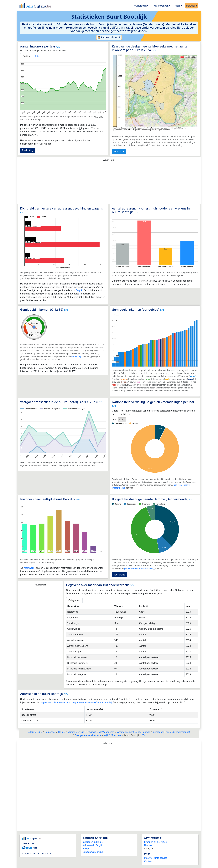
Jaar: (114, 420)
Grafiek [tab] (26, 56)
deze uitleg (76, 356)
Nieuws (148, 845)
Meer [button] (177, 6)
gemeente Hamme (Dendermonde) (139, 568)
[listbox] (122, 420)
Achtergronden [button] (161, 6)
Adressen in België (93, 845)
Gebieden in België (93, 842)
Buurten (118, 151)
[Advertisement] (109, 183)
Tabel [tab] (38, 56)
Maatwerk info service (156, 858)
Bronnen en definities (155, 842)
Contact (148, 861)
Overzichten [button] (140, 6)
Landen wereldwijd (93, 852)
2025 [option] (121, 420)
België (79, 290)
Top (144, 735)
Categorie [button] (73, 600)
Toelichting (28, 150)
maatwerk (29, 568)
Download (192, 6)
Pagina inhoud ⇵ (109, 37)
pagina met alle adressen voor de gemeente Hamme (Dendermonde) (76, 702)
